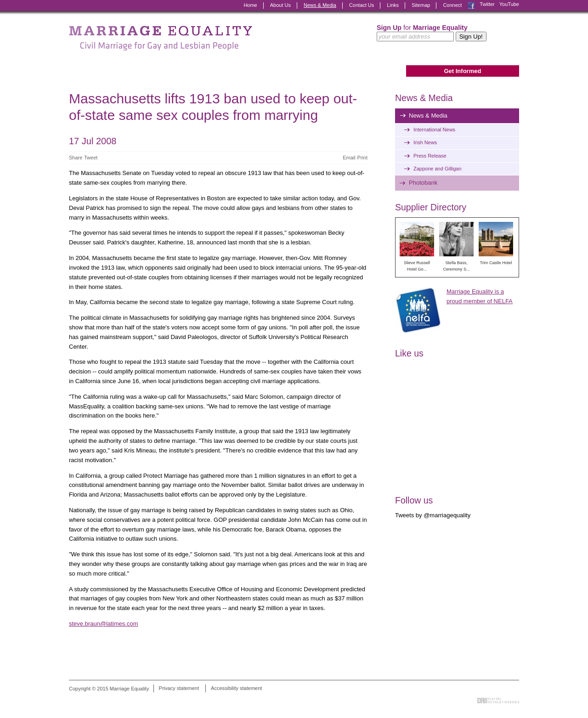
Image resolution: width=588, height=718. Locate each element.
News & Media (320, 5)
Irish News (425, 142)
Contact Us (362, 5)
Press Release (430, 156)
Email (349, 158)
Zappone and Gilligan (438, 169)
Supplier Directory (431, 207)
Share (76, 158)
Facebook (471, 6)
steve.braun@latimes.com (103, 624)
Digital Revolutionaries (498, 701)
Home (250, 5)
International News (434, 130)
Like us (409, 353)
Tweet (91, 158)
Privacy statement (179, 689)
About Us (280, 5)
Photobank (423, 183)
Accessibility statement (236, 689)
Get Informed (462, 71)
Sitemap (421, 5)
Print (362, 158)
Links (393, 5)
